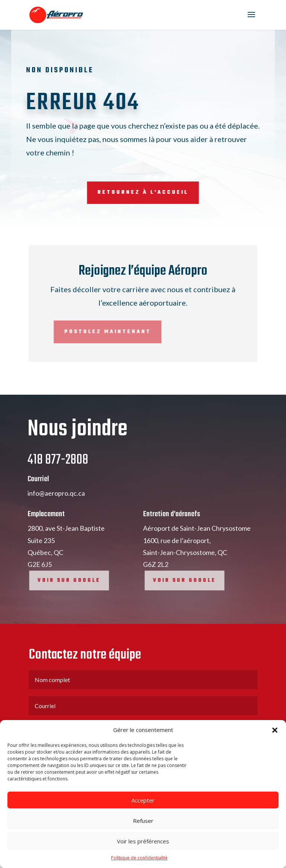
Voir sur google (73, 602)
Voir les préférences (143, 841)
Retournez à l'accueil (114, 192)
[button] (275, 730)
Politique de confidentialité (139, 858)
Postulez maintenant (68, 332)
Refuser (143, 821)
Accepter (143, 800)
